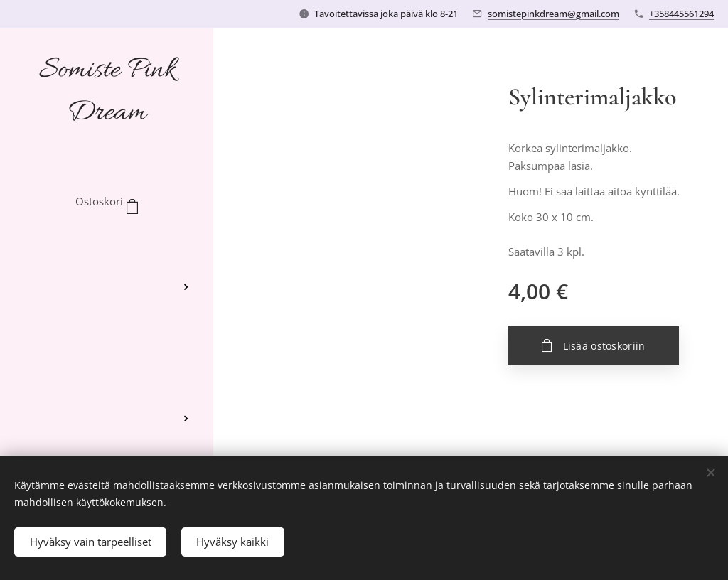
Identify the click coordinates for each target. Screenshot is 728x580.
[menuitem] (107, 245)
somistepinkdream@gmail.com (553, 14)
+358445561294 (681, 14)
